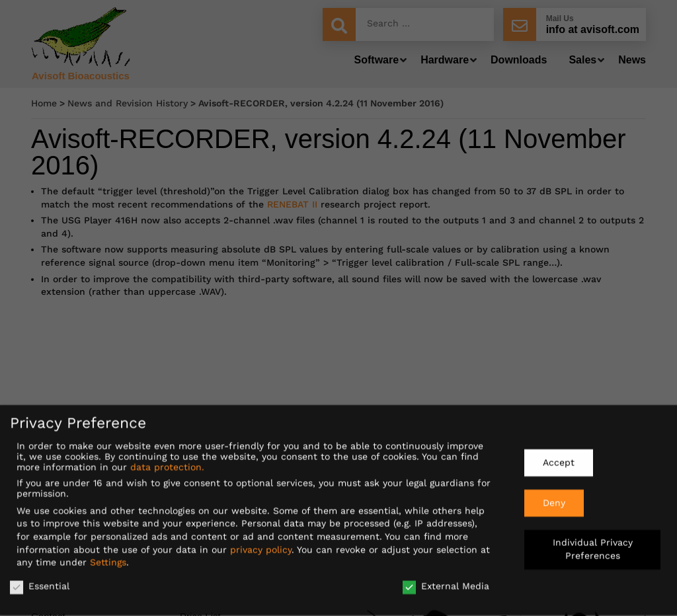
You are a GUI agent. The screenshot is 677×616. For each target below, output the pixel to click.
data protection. (167, 462)
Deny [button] (554, 497)
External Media (446, 581)
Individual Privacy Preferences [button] (593, 544)
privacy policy (261, 544)
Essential (40, 581)
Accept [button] (559, 457)
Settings (108, 557)
